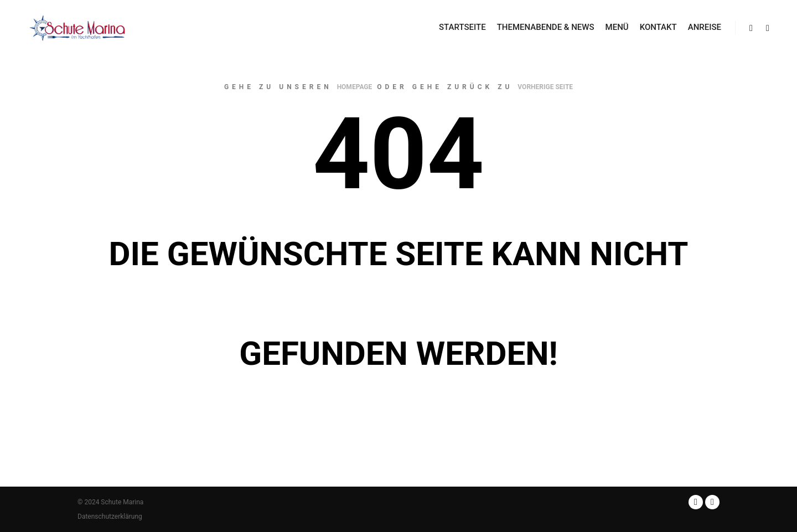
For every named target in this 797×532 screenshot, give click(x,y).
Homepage (355, 87)
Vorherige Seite (545, 87)
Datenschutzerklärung (110, 516)
